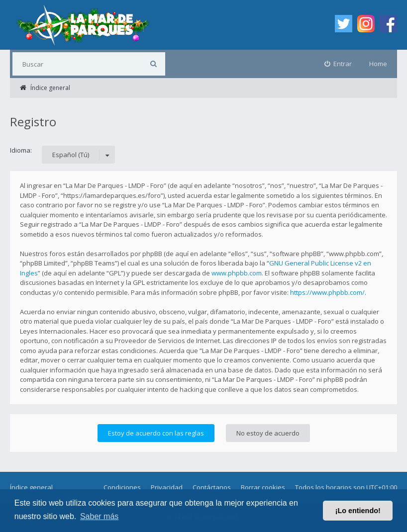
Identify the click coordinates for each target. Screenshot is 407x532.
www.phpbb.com (237, 273)
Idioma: (21, 150)
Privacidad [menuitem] (167, 487)
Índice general (31, 487)
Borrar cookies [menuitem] (263, 487)
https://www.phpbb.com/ (327, 292)
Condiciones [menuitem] (122, 487)
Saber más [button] (99, 516)
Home (378, 64)
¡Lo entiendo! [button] (358, 511)
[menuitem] (338, 64)
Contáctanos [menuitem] (212, 487)
